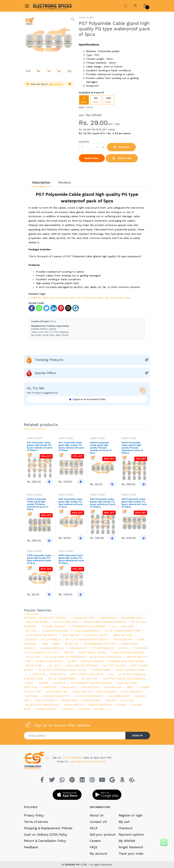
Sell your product (103, 835)
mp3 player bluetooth (87, 674)
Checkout (126, 828)
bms (45, 644)
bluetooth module (53, 618)
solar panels (51, 639)
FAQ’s (94, 847)
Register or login (131, 815)
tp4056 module (46, 709)
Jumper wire (69, 700)
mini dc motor (136, 657)
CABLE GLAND (86, 18)
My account (99, 854)
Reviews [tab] (65, 182)
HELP (94, 828)
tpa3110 (122, 705)
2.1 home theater (53, 626)
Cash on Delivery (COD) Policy (46, 835)
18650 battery (123, 635)
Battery (31, 631)
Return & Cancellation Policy (45, 841)
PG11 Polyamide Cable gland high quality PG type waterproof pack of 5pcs (71, 503)
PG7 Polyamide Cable (90, 298)
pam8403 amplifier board (126, 661)
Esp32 (29, 683)
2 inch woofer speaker (127, 652)
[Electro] (42, 6)
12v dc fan (32, 657)
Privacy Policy (34, 815)
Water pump (34, 665)
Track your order (131, 854)
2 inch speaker (131, 692)
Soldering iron (131, 618)
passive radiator (100, 705)
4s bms (100, 709)
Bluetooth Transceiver (42, 705)
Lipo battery (90, 687)
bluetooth (58, 674)
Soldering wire (119, 696)
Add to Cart (122, 158)
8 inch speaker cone (130, 670)
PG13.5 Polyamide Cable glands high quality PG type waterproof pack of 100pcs (132, 448)
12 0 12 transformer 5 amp (123, 631)
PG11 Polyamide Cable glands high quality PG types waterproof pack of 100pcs (103, 503)
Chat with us (56, 84)
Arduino (110, 700)
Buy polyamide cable (63, 298)
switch (124, 648)
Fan (28, 661)
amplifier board (37, 622)
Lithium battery (83, 618)
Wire (56, 644)
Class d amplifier (66, 622)
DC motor (71, 644)
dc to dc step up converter (65, 657)
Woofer (31, 639)
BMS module (78, 648)
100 (108, 100)
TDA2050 (67, 709)
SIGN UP (137, 735)
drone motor (82, 692)
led (113, 626)
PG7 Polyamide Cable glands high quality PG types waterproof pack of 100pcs (40, 446)
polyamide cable (39, 298)
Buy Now (121, 147)
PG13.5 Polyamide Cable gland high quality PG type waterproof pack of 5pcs (101, 448)
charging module (52, 648)
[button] (125, 5)
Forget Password (131, 847)
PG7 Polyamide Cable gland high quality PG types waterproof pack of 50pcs (71, 446)
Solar (71, 661)
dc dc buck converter (105, 657)
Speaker (30, 618)
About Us (97, 815)
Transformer (101, 670)
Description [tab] (41, 182)
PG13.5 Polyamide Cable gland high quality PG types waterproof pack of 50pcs (38, 504)
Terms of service (36, 822)
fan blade (69, 687)
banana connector (56, 696)
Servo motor (74, 705)
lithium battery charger (88, 626)
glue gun (127, 700)
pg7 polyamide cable (118, 298)
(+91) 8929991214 (73, 758)
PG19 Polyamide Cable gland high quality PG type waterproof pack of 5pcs (39, 559)
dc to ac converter (89, 696)
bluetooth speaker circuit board (63, 670)
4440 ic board (106, 692)
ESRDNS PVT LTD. (76, 865)
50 (96, 100)
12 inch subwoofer (86, 631)
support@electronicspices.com (88, 761)
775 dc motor (123, 639)
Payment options (131, 835)
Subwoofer (108, 618)
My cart (124, 822)
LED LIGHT (54, 665)
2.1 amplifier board (55, 631)
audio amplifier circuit (41, 635)
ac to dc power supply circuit (87, 639)
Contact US (98, 822)
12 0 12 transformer (62, 679)
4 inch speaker (45, 700)
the (111, 674)
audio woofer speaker (82, 665)
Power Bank (91, 700)
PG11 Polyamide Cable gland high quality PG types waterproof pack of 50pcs (134, 503)
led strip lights (96, 635)
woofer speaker (92, 661)
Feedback (31, 847)
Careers (95, 841)
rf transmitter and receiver (91, 683)
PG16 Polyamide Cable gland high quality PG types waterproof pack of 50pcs (71, 559)
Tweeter (38, 674)
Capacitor (49, 687)
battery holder (114, 665)
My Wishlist (127, 841)
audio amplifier (57, 692)
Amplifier (128, 626)
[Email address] (75, 736)
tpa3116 (43, 683)
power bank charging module (105, 622)
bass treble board (93, 652)
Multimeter (71, 635)
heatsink (32, 696)
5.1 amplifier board (49, 661)
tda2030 (84, 709)
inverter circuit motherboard (125, 679)
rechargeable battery (100, 644)
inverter (59, 683)
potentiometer (102, 648)
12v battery (89, 679)
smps (130, 687)
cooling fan (113, 687)
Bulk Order (92, 158)
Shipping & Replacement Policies (48, 828)
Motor (69, 652)
